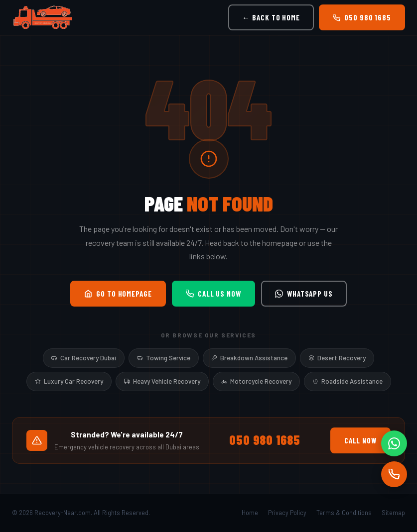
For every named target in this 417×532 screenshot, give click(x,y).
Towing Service (164, 358)
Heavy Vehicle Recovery (162, 381)
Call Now (360, 440)
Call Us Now (213, 294)
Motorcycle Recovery (256, 381)
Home (250, 513)
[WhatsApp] (394, 443)
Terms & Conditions (344, 513)
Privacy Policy (287, 513)
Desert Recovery (337, 358)
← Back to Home (271, 17)
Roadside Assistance (347, 381)
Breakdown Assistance (249, 358)
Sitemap (393, 513)
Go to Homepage (118, 294)
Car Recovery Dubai (84, 358)
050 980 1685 (362, 17)
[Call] (394, 474)
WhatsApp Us (304, 294)
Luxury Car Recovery (69, 381)
